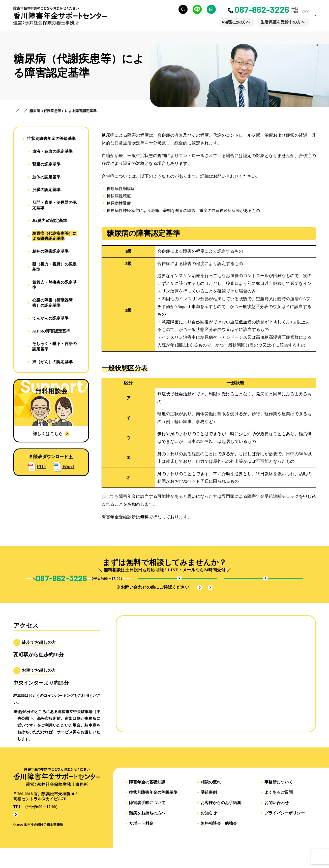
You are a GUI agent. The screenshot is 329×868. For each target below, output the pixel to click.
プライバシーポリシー (285, 833)
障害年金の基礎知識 (147, 802)
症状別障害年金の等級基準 (51, 139)
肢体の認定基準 (46, 177)
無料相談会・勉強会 (219, 843)
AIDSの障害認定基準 (51, 331)
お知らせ (209, 833)
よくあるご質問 (279, 812)
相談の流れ (211, 802)
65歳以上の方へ (217, 22)
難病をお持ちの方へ (147, 833)
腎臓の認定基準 (46, 164)
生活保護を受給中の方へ (263, 22)
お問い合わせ (277, 822)
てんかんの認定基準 (50, 318)
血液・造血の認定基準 (52, 151)
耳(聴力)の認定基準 (50, 221)
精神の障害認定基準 (50, 251)
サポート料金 (141, 843)
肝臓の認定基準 (46, 190)
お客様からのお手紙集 (221, 822)
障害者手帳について (147, 822)
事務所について (279, 802)
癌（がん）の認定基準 (52, 362)
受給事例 (209, 812)
